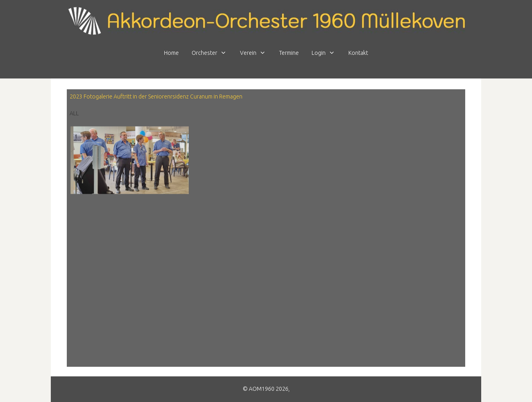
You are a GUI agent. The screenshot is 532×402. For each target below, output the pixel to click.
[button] (129, 160)
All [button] (74, 113)
